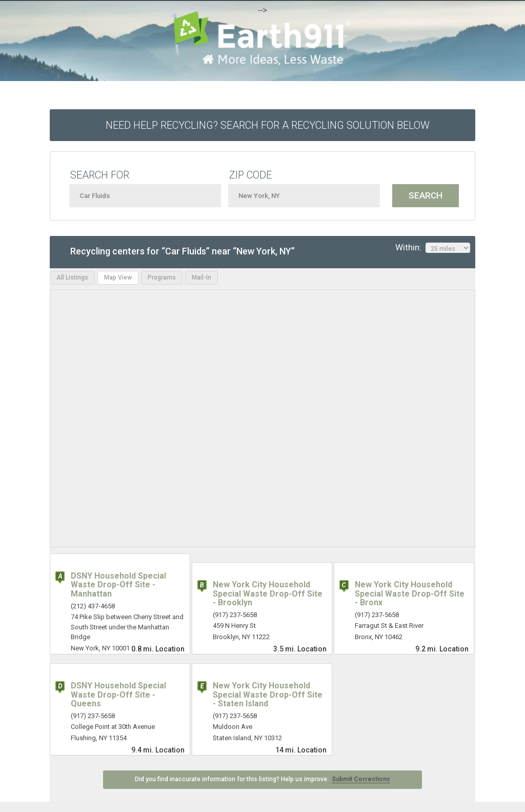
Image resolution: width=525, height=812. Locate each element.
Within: (433, 248)
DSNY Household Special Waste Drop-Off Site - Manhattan (118, 585)
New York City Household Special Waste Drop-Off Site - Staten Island (268, 695)
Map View (118, 278)
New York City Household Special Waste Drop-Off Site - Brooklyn (268, 593)
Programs (162, 278)
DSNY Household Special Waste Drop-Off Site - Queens (118, 695)
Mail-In (201, 278)
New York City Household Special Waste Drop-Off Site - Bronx (410, 593)
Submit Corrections (361, 779)
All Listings (72, 278)
